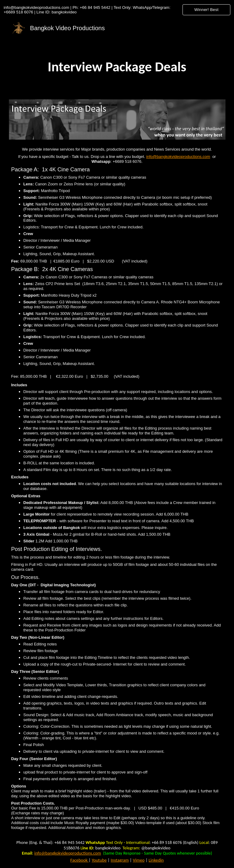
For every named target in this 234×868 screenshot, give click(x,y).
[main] (117, 67)
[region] (117, 10)
